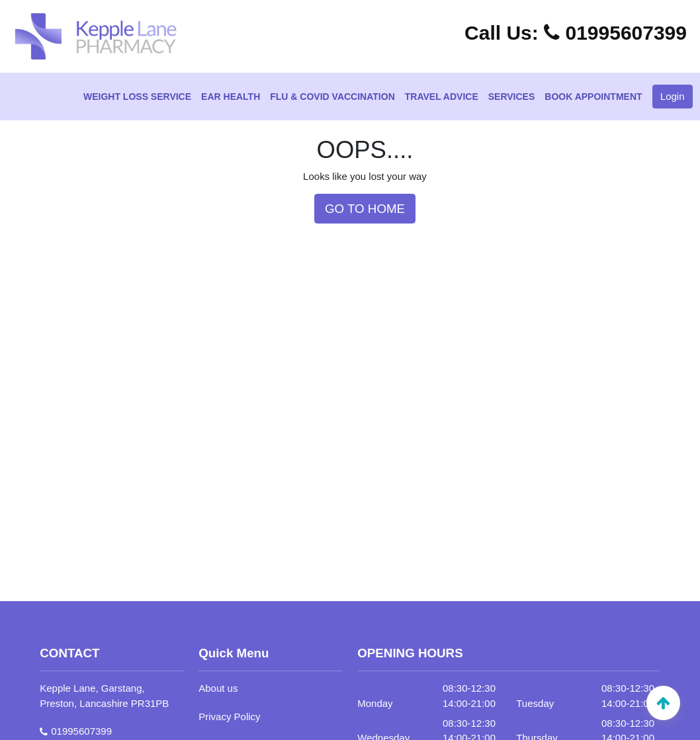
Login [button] (673, 96)
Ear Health (231, 97)
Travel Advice (442, 97)
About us (218, 688)
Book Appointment (593, 97)
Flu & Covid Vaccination (332, 97)
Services (512, 97)
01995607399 (576, 33)
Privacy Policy (229, 717)
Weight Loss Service (137, 97)
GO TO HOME (365, 209)
